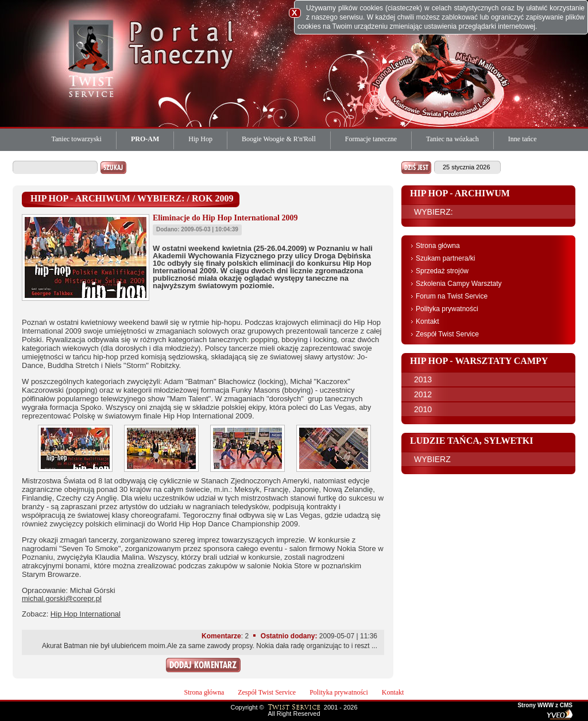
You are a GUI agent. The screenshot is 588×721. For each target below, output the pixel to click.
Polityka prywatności (447, 309)
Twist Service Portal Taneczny (93, 57)
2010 (423, 409)
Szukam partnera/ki (445, 258)
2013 (423, 379)
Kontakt (428, 321)
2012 (423, 394)
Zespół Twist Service (447, 334)
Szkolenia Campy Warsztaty (459, 284)
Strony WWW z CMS (545, 706)
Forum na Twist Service (452, 296)
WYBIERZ (432, 459)
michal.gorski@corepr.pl (62, 598)
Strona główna (438, 246)
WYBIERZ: (434, 212)
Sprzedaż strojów (442, 271)
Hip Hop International (86, 614)
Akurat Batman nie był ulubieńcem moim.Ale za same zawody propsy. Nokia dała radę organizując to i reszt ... (210, 646)
